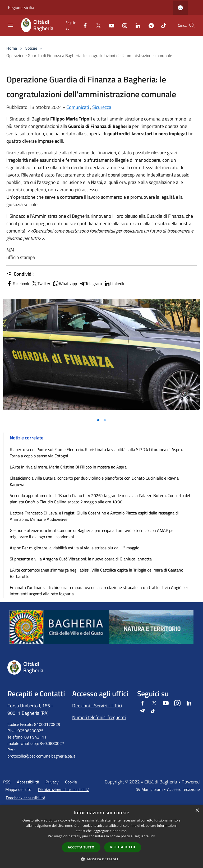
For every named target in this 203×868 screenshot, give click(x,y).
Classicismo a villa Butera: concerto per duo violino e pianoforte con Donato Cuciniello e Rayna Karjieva (94, 481)
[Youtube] (109, 25)
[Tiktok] (162, 25)
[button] (101, 859)
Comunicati (78, 107)
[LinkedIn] (136, 25)
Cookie (71, 782)
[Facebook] (83, 25)
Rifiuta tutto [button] (123, 847)
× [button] (197, 811)
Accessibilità (28, 782)
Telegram (90, 284)
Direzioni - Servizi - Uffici (97, 706)
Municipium (152, 789)
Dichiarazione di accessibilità (64, 790)
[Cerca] (192, 25)
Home (12, 48)
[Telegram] (149, 25)
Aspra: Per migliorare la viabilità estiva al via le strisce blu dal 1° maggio (75, 548)
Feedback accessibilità (26, 798)
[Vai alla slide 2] (105, 420)
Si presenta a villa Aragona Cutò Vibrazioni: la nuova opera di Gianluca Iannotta (81, 559)
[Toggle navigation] (11, 25)
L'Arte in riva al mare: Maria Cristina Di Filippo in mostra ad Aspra (68, 467)
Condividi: (20, 274)
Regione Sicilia (21, 7)
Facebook (18, 284)
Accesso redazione (183, 789)
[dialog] (101, 836)
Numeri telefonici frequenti (99, 717)
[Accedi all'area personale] (180, 8)
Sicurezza (102, 107)
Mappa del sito (18, 789)
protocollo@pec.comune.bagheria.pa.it (41, 756)
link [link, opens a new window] (152, 836)
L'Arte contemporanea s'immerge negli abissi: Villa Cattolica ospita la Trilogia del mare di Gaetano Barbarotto (96, 573)
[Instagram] (123, 25)
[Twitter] (96, 25)
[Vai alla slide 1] (98, 420)
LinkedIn (115, 284)
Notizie (31, 48)
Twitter (41, 284)
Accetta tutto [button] (81, 847)
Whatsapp (65, 284)
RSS (7, 782)
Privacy (52, 782)
